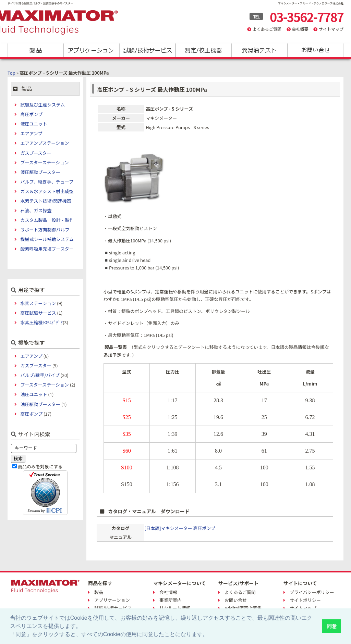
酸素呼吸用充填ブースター (47, 249)
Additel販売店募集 (243, 608)
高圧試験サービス (38, 313)
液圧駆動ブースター (40, 172)
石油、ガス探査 (36, 210)
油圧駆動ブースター (40, 404)
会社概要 (300, 29)
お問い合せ (236, 600)
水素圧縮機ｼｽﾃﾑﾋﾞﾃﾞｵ (41, 322)
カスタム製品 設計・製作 (47, 220)
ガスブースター (36, 153)
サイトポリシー (305, 600)
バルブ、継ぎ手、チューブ (47, 182)
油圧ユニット (34, 394)
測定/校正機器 (203, 50)
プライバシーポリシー (312, 592)
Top (11, 73)
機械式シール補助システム (47, 239)
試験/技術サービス (147, 50)
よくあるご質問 (267, 29)
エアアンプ (31, 133)
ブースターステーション (44, 162)
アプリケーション (91, 50)
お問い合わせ (315, 50)
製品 (35, 50)
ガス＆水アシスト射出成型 (47, 191)
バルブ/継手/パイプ (40, 375)
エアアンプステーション (45, 143)
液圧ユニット (34, 124)
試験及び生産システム (43, 105)
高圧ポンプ (31, 114)
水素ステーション (38, 303)
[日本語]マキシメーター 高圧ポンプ (180, 528)
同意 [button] (332, 626)
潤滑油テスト (259, 50)
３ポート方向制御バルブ (45, 230)
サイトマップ (331, 29)
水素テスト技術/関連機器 (46, 201)
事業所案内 (171, 600)
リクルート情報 (175, 608)
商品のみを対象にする (40, 466)
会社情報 (168, 592)
